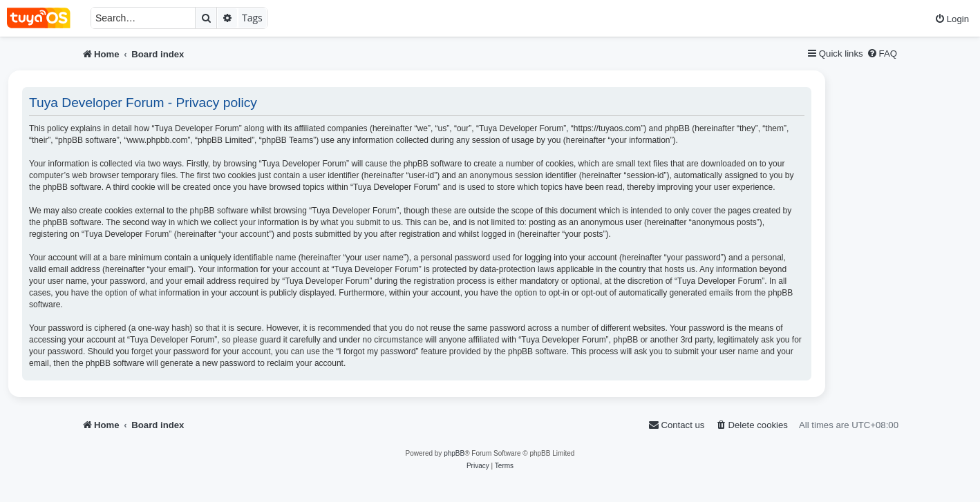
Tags (252, 18)
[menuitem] (952, 19)
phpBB (454, 453)
